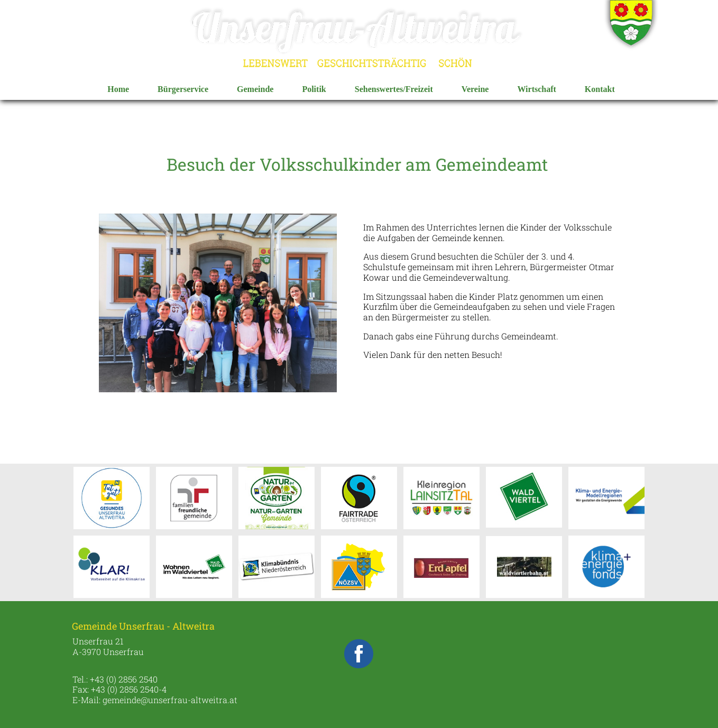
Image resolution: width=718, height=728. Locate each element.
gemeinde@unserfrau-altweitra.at (170, 700)
